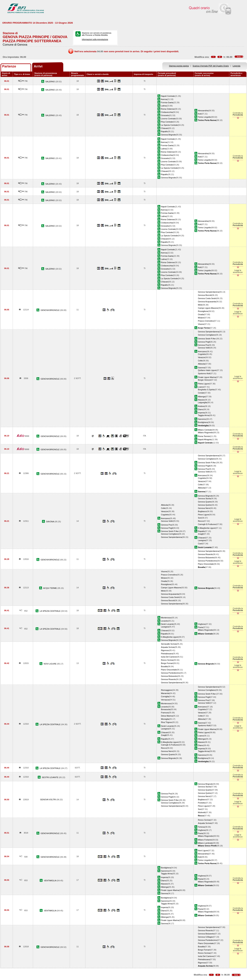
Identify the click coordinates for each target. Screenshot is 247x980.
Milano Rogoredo (206, 432)
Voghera (202, 624)
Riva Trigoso (167, 722)
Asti (200, 114)
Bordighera (203, 422)
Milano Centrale (205, 430)
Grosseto (165, 115)
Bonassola (166, 709)
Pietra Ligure (204, 384)
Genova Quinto (205, 505)
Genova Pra (203, 345)
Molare (201, 318)
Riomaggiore (167, 690)
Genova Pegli (204, 342)
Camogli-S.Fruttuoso (207, 524)
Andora (201, 406)
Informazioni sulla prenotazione (95, 39)
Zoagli (201, 534)
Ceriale (201, 393)
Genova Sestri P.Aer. (207, 339)
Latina (164, 106)
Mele (200, 305)
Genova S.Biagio (205, 937)
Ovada (201, 314)
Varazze (202, 357)
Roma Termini (204, 436)
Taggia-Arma (204, 415)
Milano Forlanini (205, 840)
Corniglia (165, 696)
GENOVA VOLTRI (48, 800)
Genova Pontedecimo (208, 561)
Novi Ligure (203, 851)
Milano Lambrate (205, 843)
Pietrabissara (167, 654)
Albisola (202, 364)
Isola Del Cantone (169, 657)
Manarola (165, 693)
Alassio (201, 400)
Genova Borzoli (205, 295)
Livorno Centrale (168, 119)
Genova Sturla (204, 498)
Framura (165, 713)
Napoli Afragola (205, 439)
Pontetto (202, 803)
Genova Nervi (204, 508)
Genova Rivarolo (205, 554)
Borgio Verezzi (204, 380)
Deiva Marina (167, 716)
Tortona (201, 827)
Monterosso (166, 618)
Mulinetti (202, 812)
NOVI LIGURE (50, 664)
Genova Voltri (204, 348)
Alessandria (203, 111)
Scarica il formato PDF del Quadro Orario (211, 66)
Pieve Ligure (204, 515)
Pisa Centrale (167, 122)
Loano (201, 387)
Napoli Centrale (168, 96)
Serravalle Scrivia (169, 644)
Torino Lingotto (205, 117)
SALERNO (50, 82)
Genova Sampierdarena (209, 292)
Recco (201, 521)
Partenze (9, 66)
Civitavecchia (167, 112)
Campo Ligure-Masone (208, 308)
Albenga (202, 397)
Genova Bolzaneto (206, 558)
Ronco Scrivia (167, 660)
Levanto (165, 621)
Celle (200, 361)
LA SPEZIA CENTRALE (50, 611)
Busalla (164, 666)
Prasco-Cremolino (206, 321)
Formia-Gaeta (167, 102)
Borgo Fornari (167, 663)
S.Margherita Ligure (207, 528)
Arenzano (202, 351)
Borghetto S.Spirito (206, 390)
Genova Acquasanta (207, 302)
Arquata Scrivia (168, 647)
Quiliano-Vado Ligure (207, 370)
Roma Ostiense (168, 109)
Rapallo (164, 131)
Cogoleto (202, 354)
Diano (201, 409)
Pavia (201, 627)
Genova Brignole (168, 135)
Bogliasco (202, 511)
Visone (201, 324)
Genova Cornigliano (207, 335)
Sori (200, 518)
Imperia (201, 413)
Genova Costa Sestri (207, 298)
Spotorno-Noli (204, 373)
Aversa (164, 99)
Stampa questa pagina (179, 66)
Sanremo (202, 419)
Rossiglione (203, 311)
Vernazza (165, 700)
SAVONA (50, 522)
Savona (201, 368)
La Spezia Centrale (169, 125)
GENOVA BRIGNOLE (50, 310)
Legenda (237, 66)
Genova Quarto (205, 502)
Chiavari (165, 128)
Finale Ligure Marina (207, 377)
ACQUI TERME (50, 588)
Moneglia (165, 719)
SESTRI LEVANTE (50, 777)
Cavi (200, 544)
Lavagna (202, 540)
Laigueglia (203, 402)
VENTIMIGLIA (50, 881)
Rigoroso (165, 650)
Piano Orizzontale (206, 564)
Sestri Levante (167, 624)
